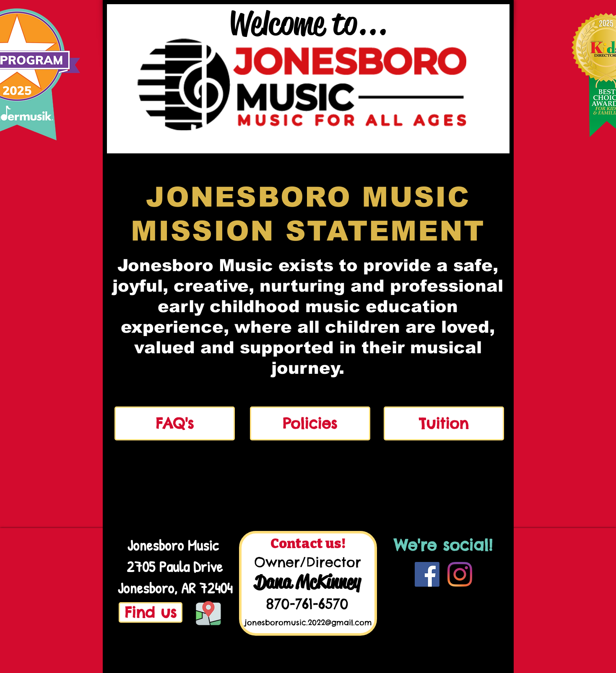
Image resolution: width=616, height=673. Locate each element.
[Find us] (151, 612)
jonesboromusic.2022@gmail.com (308, 623)
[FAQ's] (175, 423)
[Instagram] (460, 574)
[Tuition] (444, 423)
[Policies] (310, 423)
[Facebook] (427, 574)
